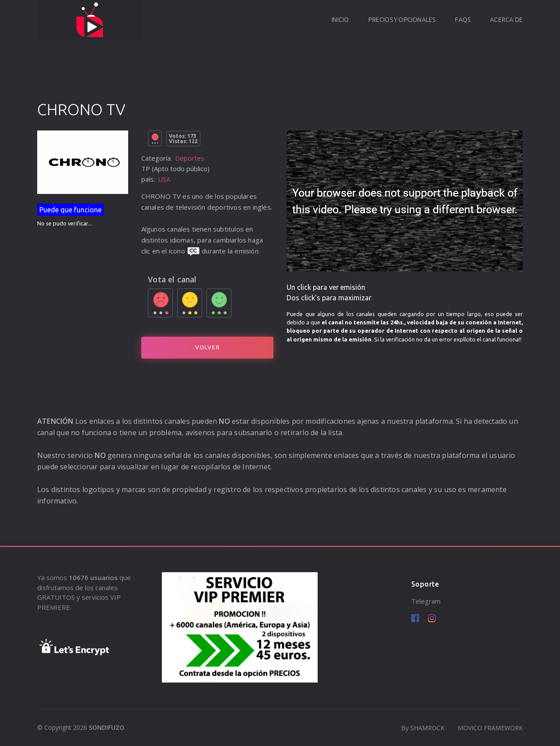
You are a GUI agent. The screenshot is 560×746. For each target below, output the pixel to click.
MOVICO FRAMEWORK (490, 728)
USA (164, 179)
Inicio (340, 20)
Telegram (426, 601)
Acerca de (506, 20)
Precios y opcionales (402, 20)
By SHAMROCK (423, 728)
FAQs (463, 20)
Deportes (190, 158)
